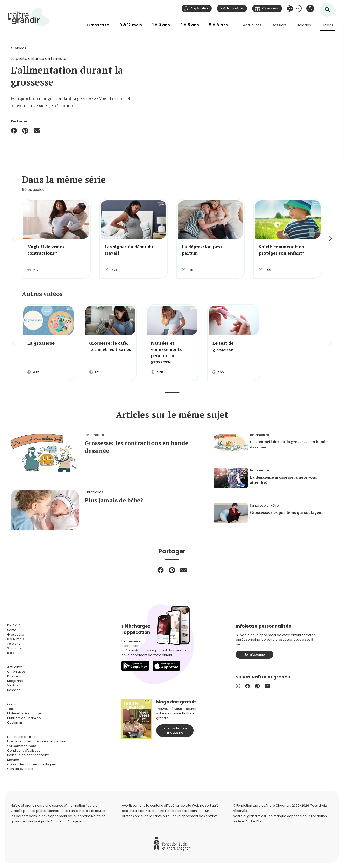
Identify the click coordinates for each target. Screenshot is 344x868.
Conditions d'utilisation (25, 750)
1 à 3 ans (161, 25)
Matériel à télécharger (25, 713)
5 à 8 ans (219, 25)
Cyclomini (15, 722)
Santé (12, 630)
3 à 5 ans (190, 25)
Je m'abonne (254, 654)
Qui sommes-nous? (23, 746)
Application (200, 8)
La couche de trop (21, 737)
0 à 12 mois (131, 25)
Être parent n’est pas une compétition (37, 741)
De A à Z (14, 625)
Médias (13, 760)
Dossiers (279, 25)
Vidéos (327, 25)
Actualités (252, 25)
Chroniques (16, 672)
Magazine (15, 681)
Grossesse (98, 25)
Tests (11, 709)
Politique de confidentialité (28, 755)
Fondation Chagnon (67, 821)
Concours (270, 8)
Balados (304, 25)
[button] (330, 239)
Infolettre (235, 8)
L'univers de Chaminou (25, 718)
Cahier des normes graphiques (32, 764)
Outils (12, 704)
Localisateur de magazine (175, 730)
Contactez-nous (20, 769)
